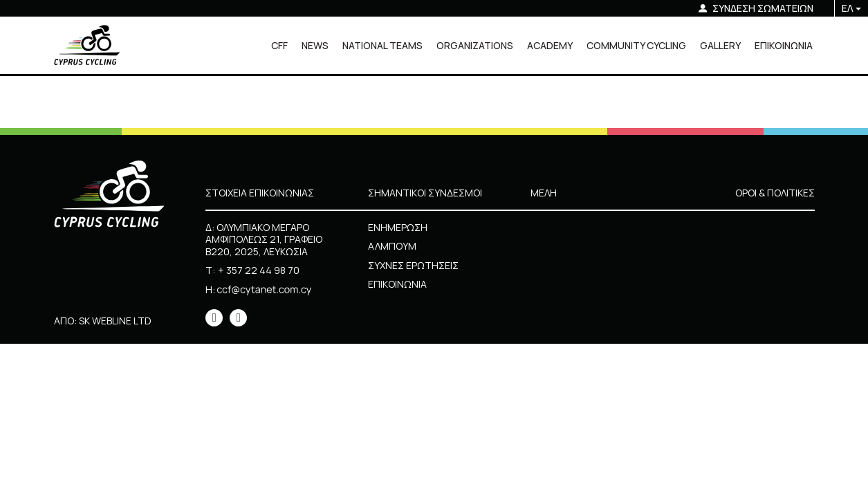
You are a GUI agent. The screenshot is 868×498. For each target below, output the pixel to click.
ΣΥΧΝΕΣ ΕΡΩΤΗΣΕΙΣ (413, 265)
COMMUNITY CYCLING (636, 45)
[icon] (214, 318)
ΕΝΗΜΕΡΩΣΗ (398, 227)
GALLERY (720, 45)
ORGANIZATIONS (475, 45)
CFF (279, 45)
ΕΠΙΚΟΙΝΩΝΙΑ (784, 45)
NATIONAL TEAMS (382, 45)
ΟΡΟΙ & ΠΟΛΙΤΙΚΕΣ (775, 193)
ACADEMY (550, 45)
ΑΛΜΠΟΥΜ (392, 246)
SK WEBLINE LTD (115, 321)
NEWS (315, 45)
